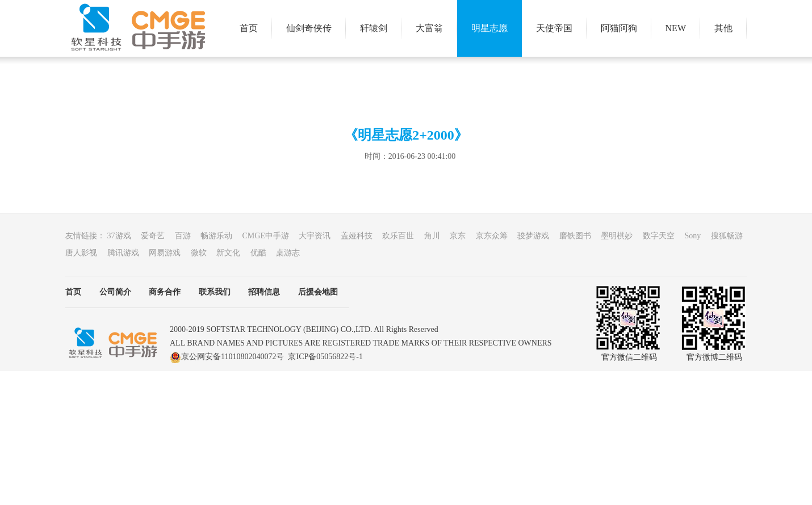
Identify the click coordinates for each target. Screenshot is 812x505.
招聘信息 (264, 292)
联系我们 (215, 292)
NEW (676, 28)
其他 (723, 28)
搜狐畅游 (731, 236)
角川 (437, 236)
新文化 (233, 253)
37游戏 (124, 236)
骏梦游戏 (538, 236)
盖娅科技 (362, 236)
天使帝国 (554, 28)
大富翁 (429, 28)
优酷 (263, 253)
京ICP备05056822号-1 (325, 357)
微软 (204, 253)
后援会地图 (318, 292)
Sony (697, 236)
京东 (463, 236)
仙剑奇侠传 (309, 28)
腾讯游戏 (128, 253)
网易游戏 (170, 253)
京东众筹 (497, 236)
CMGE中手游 (271, 236)
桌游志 (292, 253)
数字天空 (664, 236)
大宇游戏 (138, 28)
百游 (188, 236)
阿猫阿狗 (619, 28)
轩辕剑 (374, 28)
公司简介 (115, 292)
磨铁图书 (580, 236)
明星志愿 (489, 28)
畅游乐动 (221, 236)
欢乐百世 (403, 236)
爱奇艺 (158, 236)
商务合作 (165, 292)
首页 (249, 28)
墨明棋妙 (622, 236)
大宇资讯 (320, 236)
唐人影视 (86, 253)
